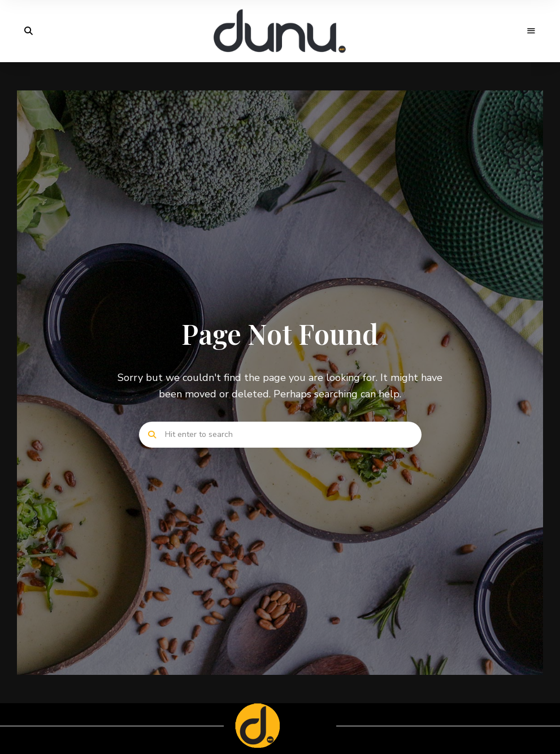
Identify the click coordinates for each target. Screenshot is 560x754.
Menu (532, 31)
